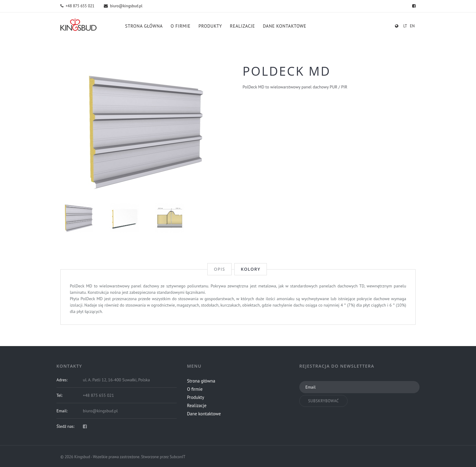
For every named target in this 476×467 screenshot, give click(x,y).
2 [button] (147, 185)
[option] (147, 132)
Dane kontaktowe (285, 26)
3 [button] (154, 185)
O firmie (181, 26)
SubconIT (178, 457)
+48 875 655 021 (77, 6)
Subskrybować (323, 401)
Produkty (210, 26)
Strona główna (144, 26)
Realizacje (242, 26)
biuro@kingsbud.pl (123, 6)
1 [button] (140, 185)
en (412, 26)
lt (405, 26)
